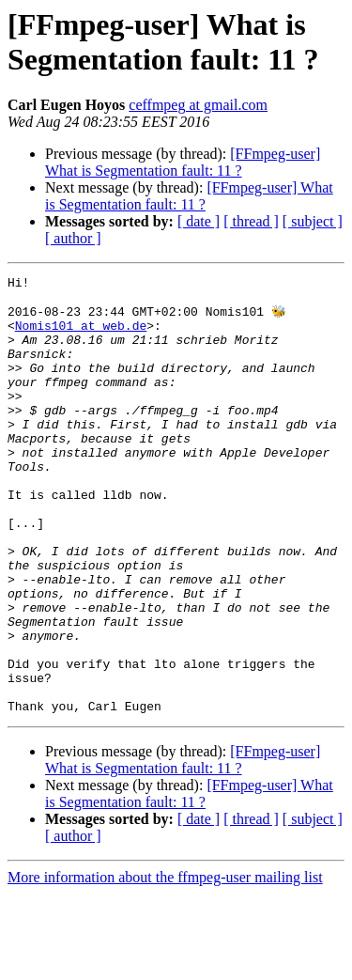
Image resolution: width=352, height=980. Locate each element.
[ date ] (199, 221)
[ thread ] (251, 221)
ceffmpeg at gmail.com (198, 105)
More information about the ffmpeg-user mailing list (165, 964)
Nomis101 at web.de (81, 335)
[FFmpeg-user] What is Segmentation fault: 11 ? (183, 162)
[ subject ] (313, 221)
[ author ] (73, 238)
